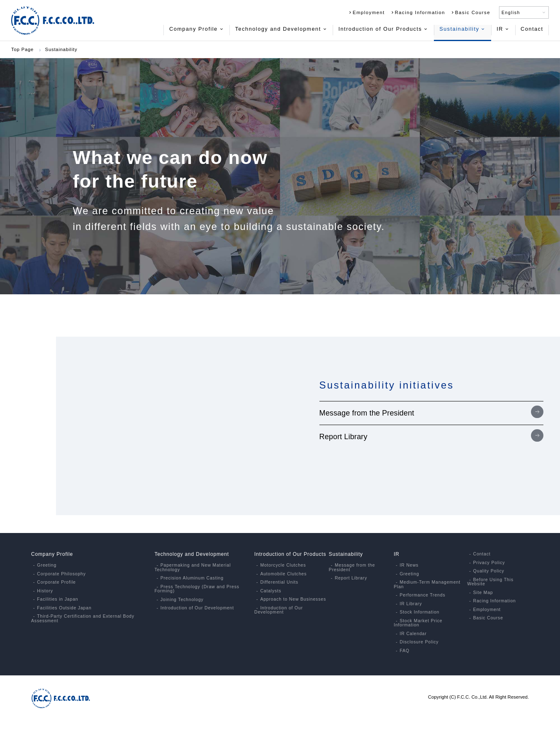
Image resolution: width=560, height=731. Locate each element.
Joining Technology (182, 600)
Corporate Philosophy (61, 574)
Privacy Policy (489, 563)
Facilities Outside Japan (64, 608)
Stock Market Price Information (418, 623)
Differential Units (279, 582)
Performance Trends (422, 595)
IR (503, 29)
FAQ (404, 651)
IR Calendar (413, 634)
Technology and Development (281, 29)
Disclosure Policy (419, 642)
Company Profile (197, 29)
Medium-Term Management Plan (427, 584)
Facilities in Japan (57, 599)
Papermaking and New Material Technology (192, 567)
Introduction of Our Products (383, 29)
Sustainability (462, 29)
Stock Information (419, 612)
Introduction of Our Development (197, 608)
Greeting (47, 565)
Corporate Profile (56, 582)
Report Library (343, 437)
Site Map (483, 593)
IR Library (411, 604)
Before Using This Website (490, 582)
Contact (532, 29)
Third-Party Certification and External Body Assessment (83, 618)
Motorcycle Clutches (283, 565)
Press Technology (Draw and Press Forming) (197, 589)
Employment (366, 12)
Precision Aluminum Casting (192, 578)
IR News (409, 565)
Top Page (22, 49)
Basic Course (470, 12)
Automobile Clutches (283, 574)
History (45, 591)
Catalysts (271, 591)
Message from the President (367, 413)
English (524, 12)
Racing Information (418, 12)
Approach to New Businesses (293, 599)
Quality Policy (488, 571)
